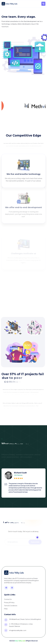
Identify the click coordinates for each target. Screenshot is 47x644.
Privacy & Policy (9, 602)
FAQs (6, 609)
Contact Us (8, 599)
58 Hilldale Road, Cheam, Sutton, (25, 619)
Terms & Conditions (11, 606)
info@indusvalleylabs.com (18, 630)
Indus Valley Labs (20, 641)
